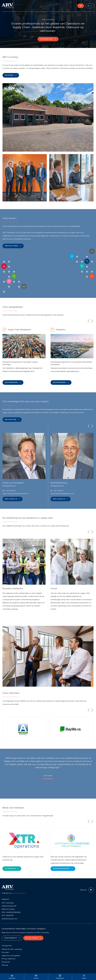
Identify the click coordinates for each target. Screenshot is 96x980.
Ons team (5, 952)
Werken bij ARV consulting (12, 949)
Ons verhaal (11, 75)
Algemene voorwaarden (11, 956)
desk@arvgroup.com (10, 919)
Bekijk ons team (12, 420)
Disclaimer (6, 962)
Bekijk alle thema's (13, 246)
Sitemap (5, 965)
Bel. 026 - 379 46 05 (33, 938)
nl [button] (90, 6)
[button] (92, 252)
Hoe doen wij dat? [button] (48, 39)
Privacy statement (9, 959)
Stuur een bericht (12, 938)
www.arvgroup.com (19, 893)
